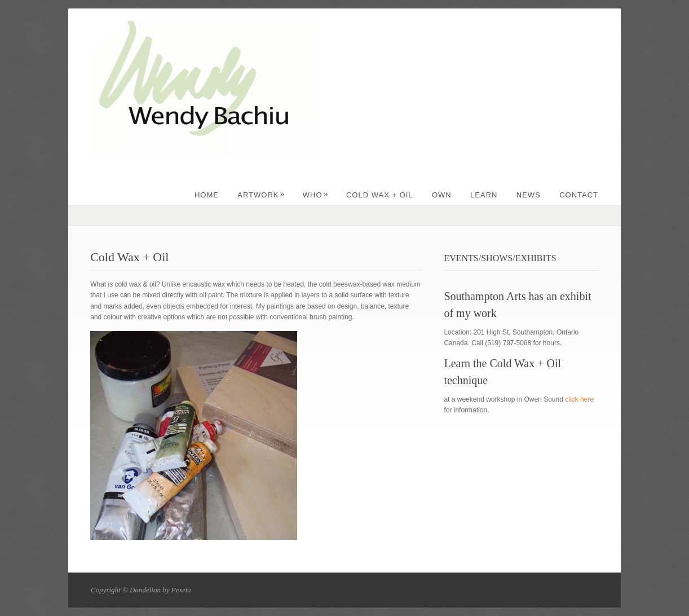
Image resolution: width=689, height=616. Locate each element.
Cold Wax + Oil (380, 195)
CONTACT (579, 195)
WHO (316, 195)
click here (579, 399)
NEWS (529, 195)
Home (207, 195)
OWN (442, 195)
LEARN (484, 195)
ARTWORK (261, 195)
